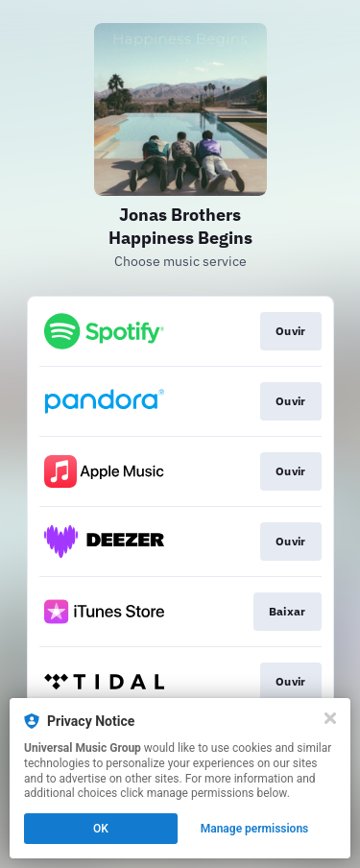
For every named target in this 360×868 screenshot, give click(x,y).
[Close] (330, 718)
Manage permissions (255, 829)
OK (101, 829)
